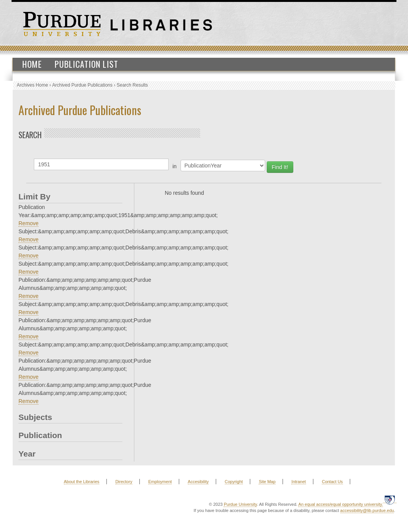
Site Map (267, 482)
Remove (28, 223)
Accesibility (198, 482)
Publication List (86, 64)
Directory (124, 482)
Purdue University (240, 504)
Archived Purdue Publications (83, 85)
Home (32, 64)
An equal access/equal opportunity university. (341, 504)
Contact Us (332, 482)
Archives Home (33, 85)
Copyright (234, 482)
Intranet (298, 482)
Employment (160, 482)
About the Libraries (82, 482)
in (175, 166)
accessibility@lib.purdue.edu (367, 510)
